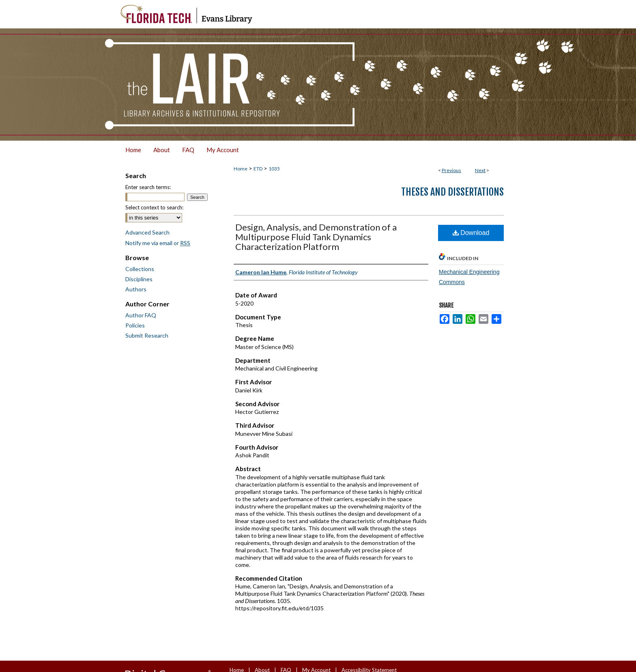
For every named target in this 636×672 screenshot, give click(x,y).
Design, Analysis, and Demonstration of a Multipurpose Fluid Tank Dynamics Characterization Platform (316, 237)
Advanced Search (147, 232)
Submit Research (147, 335)
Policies (135, 325)
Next (480, 170)
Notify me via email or (158, 243)
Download (471, 233)
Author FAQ (141, 315)
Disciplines (139, 279)
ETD (258, 169)
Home (241, 169)
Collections (140, 269)
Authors (136, 289)
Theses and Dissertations (452, 192)
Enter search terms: (148, 187)
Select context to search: (154, 207)
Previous (451, 170)
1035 (274, 169)
